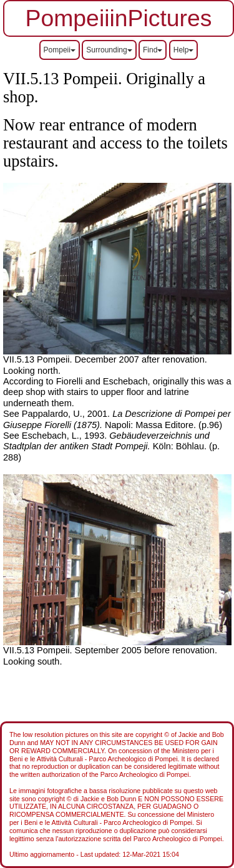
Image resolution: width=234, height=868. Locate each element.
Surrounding (109, 50)
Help (184, 50)
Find (153, 50)
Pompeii (60, 50)
